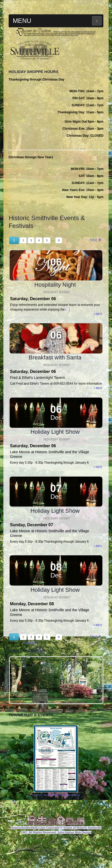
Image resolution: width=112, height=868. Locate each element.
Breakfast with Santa (55, 381)
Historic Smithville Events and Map (56, 785)
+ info (98, 338)
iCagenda (29, 667)
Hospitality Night (55, 309)
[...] (68, 333)
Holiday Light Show (55, 456)
